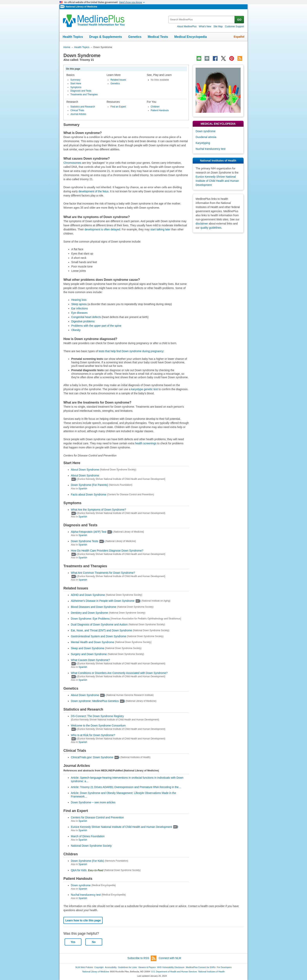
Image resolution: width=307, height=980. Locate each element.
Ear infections (80, 308)
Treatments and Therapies (84, 95)
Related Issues (118, 80)
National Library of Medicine (81, 7)
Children (155, 107)
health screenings (146, 443)
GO (239, 20)
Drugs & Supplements (106, 37)
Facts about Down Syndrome (89, 495)
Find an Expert (118, 107)
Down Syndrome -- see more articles (93, 802)
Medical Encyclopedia (191, 37)
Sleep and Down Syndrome (88, 648)
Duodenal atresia (206, 137)
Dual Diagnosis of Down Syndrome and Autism (99, 625)
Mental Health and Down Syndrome (93, 642)
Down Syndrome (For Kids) (87, 861)
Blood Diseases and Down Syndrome (94, 607)
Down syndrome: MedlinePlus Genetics (95, 701)
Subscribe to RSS (142, 958)
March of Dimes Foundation (88, 836)
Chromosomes (72, 163)
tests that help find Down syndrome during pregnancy (131, 351)
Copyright (99, 967)
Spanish (83, 489)
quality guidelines (211, 228)
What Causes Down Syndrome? (90, 660)
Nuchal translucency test (86, 895)
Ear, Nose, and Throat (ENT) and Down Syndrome (102, 630)
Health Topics (73, 37)
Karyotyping (203, 143)
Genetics (135, 37)
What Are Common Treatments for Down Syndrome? (103, 573)
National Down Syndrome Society (91, 846)
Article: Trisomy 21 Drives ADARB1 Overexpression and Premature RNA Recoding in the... (126, 787)
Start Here (76, 84)
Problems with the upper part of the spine (96, 326)
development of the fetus (93, 191)
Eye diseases (79, 313)
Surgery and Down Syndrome (89, 654)
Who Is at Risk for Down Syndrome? (93, 735)
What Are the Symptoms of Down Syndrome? (98, 510)
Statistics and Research (83, 107)
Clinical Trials (77, 110)
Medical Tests (158, 37)
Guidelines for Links (127, 967)
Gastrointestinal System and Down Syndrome (98, 636)
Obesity (76, 330)
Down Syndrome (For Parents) (89, 485)
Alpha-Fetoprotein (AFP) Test (89, 532)
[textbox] (202, 20)
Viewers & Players (147, 967)
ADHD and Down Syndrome (88, 595)
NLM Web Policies (84, 967)
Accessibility (111, 967)
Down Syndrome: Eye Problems (90, 619)
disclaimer (202, 224)
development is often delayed (102, 229)
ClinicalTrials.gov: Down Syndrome (92, 757)
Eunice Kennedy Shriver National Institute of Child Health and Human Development (121, 827)
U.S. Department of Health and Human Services (174, 972)
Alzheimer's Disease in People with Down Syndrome (103, 601)
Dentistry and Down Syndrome (89, 613)
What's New (205, 26)
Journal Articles (78, 114)
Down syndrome (81, 885)
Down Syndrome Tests (85, 541)
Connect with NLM (170, 958)
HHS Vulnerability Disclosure (171, 967)
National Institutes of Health (211, 972)
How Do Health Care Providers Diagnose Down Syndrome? (107, 551)
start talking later (160, 229)
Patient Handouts (160, 110)
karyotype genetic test (144, 389)
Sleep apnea (79, 304)
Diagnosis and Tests (81, 91)
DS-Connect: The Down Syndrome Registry (97, 716)
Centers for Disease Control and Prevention (97, 817)
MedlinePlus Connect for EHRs (201, 967)
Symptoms (76, 87)
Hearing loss (79, 300)
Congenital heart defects (86, 317)
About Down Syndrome (85, 470)
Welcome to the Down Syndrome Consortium (98, 725)
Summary (75, 80)
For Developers (224, 967)
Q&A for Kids (79, 870)
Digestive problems (83, 321)
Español (239, 37)
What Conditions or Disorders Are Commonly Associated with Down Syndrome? (119, 673)
